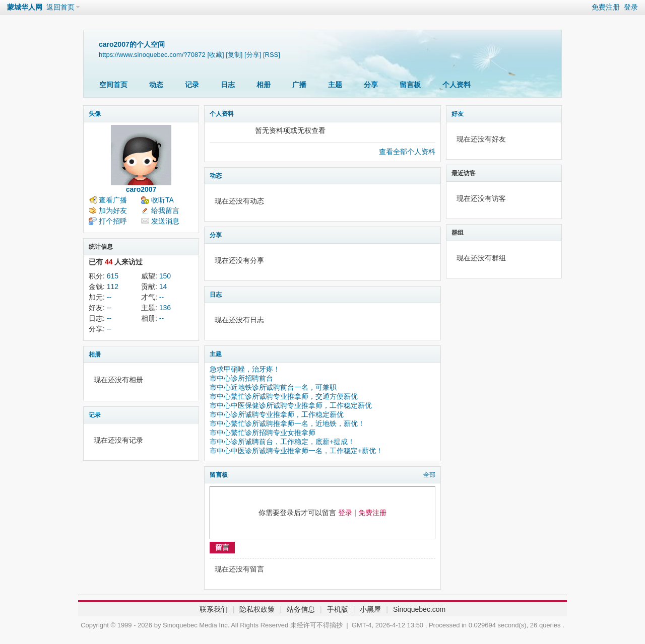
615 (113, 276)
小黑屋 (370, 609)
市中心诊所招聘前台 (241, 378)
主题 (335, 85)
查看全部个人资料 (407, 152)
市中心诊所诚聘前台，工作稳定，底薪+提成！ (282, 442)
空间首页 (113, 85)
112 (113, 287)
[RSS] (272, 55)
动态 (156, 85)
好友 (458, 114)
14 (163, 287)
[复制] (234, 55)
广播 (299, 85)
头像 (95, 114)
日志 (228, 85)
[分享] (253, 55)
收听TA (163, 200)
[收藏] (215, 55)
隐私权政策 (257, 609)
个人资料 (457, 85)
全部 (429, 475)
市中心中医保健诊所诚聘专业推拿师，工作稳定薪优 (291, 405)
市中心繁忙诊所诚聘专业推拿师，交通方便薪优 (284, 396)
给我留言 (165, 210)
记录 (192, 85)
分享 (371, 85)
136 (165, 308)
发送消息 (165, 221)
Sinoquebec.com (419, 609)
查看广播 (113, 200)
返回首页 (60, 7)
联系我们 (214, 609)
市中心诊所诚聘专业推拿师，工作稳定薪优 (277, 414)
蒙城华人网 (25, 7)
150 (165, 276)
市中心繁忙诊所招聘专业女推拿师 (263, 433)
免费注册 (606, 7)
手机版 (338, 609)
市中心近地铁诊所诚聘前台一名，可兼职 (273, 387)
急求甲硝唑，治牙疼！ (245, 369)
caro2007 (141, 189)
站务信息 (301, 609)
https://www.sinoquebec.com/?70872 (152, 55)
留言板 (410, 85)
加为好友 (113, 210)
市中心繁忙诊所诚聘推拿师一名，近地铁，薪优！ (287, 423)
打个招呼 (113, 221)
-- (109, 297)
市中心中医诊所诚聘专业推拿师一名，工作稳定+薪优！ (296, 451)
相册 (264, 85)
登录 (631, 7)
